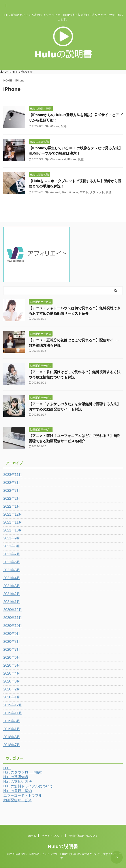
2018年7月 (12, 745)
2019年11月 (13, 713)
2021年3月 (12, 586)
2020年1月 (12, 697)
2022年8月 (12, 483)
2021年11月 (13, 522)
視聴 (81, 159)
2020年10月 (13, 626)
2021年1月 (12, 602)
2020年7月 (12, 650)
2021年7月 (12, 554)
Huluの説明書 (63, 846)
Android (55, 192)
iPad (64, 192)
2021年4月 (12, 578)
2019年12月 (13, 705)
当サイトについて (53, 836)
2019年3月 (12, 721)
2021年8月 (12, 546)
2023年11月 (13, 475)
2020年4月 (12, 673)
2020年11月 (13, 618)
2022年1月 (12, 506)
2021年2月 (12, 594)
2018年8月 (12, 737)
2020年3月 (12, 681)
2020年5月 (12, 665)
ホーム (32, 836)
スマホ (84, 192)
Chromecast (58, 159)
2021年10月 (13, 530)
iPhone (55, 126)
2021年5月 (12, 570)
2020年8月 (12, 642)
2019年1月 (12, 729)
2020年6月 (12, 657)
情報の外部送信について (83, 836)
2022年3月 (12, 491)
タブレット (97, 192)
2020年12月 (13, 610)
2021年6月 (12, 562)
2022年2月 (12, 498)
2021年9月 (12, 538)
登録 (64, 126)
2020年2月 (12, 689)
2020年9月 (12, 634)
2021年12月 (13, 514)
